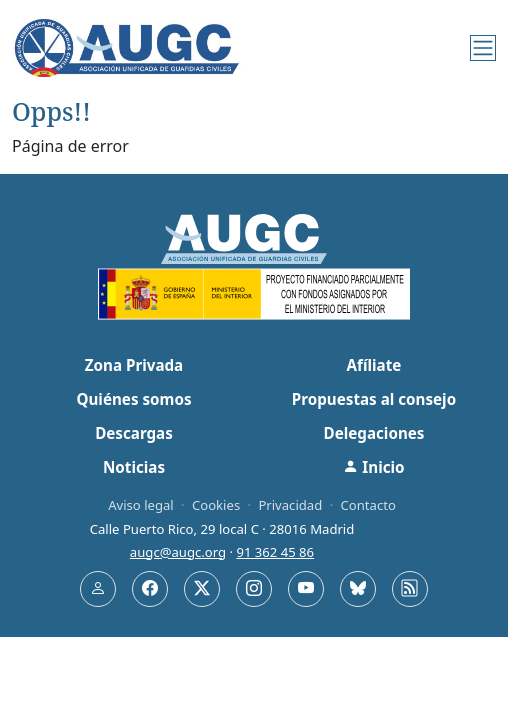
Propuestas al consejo (374, 399)
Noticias (134, 467)
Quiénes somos (133, 399)
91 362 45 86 (275, 552)
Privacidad (290, 505)
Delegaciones (374, 433)
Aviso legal (141, 505)
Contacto (367, 505)
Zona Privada (134, 365)
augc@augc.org (178, 552)
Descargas (134, 433)
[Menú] (483, 48)
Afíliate (374, 365)
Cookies (216, 505)
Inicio (373, 467)
